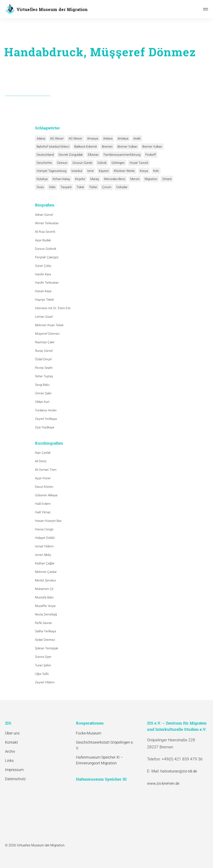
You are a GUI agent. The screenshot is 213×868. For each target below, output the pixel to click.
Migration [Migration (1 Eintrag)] (151, 179)
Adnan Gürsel (44, 215)
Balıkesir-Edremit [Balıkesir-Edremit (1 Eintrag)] (86, 147)
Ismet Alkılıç (44, 555)
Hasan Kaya (43, 291)
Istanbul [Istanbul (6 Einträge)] (77, 171)
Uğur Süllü (42, 674)
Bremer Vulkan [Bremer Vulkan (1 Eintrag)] (152, 147)
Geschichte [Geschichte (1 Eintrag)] (44, 163)
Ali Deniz (41, 461)
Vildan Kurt (42, 402)
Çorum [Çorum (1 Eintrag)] (107, 187)
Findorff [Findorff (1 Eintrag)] (151, 155)
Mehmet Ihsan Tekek (49, 325)
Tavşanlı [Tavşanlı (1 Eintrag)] (66, 187)
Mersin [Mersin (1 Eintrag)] (135, 179)
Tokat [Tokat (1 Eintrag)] (80, 187)
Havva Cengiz (44, 529)
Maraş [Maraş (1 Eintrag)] (95, 179)
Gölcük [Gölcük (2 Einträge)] (102, 163)
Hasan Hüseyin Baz (48, 521)
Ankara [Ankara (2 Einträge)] (108, 139)
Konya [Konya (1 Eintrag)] (144, 171)
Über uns (12, 733)
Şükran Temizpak (46, 648)
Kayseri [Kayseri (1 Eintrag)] (104, 171)
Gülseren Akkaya (46, 495)
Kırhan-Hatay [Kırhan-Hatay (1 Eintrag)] (61, 179)
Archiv (10, 751)
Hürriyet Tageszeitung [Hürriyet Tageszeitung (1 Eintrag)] (51, 171)
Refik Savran (43, 623)
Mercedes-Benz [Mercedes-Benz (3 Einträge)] (115, 179)
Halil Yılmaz (43, 512)
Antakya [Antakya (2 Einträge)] (123, 139)
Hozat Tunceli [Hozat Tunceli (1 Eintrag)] (139, 163)
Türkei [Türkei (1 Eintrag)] (93, 187)
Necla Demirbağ (46, 614)
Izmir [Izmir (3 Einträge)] (90, 171)
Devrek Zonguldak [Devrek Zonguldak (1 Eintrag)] (71, 155)
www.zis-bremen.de (163, 783)
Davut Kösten (44, 487)
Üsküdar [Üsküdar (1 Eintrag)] (122, 187)
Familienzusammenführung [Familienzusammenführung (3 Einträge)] (122, 155)
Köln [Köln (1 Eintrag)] (156, 171)
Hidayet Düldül (45, 538)
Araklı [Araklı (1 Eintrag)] (137, 139)
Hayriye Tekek (44, 300)
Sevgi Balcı (42, 385)
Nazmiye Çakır (45, 342)
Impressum (14, 770)
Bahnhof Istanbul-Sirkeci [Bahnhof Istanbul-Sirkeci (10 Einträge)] (53, 147)
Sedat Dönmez (45, 640)
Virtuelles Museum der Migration (52, 9)
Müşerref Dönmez (47, 334)
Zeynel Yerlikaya (46, 419)
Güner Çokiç (43, 266)
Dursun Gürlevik (46, 249)
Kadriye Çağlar (45, 563)
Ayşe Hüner (43, 478)
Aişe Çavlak (43, 453)
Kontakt (11, 742)
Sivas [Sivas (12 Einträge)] (40, 187)
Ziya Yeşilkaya (45, 427)
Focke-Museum (89, 733)
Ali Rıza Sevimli (45, 232)
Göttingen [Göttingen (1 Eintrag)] (118, 163)
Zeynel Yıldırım (45, 682)
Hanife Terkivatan (47, 283)
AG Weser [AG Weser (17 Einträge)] (57, 139)
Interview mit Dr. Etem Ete (53, 308)
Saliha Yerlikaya (45, 631)
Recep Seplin (44, 368)
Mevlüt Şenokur (45, 580)
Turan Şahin (43, 665)
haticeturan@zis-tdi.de (179, 771)
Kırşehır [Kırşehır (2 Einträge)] (80, 179)
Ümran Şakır (43, 393)
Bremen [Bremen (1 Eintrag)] (107, 147)
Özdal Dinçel (43, 359)
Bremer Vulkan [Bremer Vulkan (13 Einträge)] (127, 147)
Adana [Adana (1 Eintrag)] (41, 139)
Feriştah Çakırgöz (47, 257)
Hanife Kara (43, 274)
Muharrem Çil (44, 589)
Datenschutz (15, 779)
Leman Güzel (44, 317)
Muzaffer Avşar (45, 606)
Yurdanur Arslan (46, 410)
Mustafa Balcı (44, 597)
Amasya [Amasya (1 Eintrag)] (93, 139)
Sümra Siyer (43, 657)
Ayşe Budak (43, 240)
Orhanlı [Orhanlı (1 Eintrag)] (167, 179)
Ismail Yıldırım (44, 546)
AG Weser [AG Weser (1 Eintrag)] (75, 139)
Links (9, 761)
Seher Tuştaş (44, 376)
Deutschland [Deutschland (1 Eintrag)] (45, 155)
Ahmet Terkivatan (47, 223)
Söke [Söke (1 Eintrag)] (52, 187)
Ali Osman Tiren (46, 470)
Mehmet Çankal (46, 572)
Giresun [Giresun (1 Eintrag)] (62, 163)
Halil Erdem (43, 504)
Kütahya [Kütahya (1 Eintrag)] (42, 179)
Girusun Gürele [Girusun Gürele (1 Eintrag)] (82, 163)
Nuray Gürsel (44, 351)
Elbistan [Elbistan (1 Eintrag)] (93, 155)
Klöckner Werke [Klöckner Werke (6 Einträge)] (124, 171)
